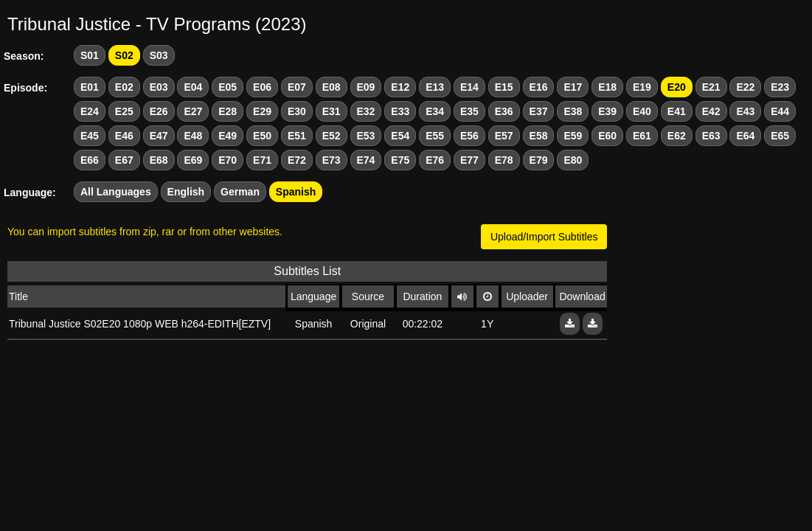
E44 (780, 111)
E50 (262, 136)
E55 (435, 136)
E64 (745, 136)
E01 (90, 87)
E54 (400, 136)
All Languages (116, 192)
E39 (607, 111)
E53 (366, 136)
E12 (400, 87)
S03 (159, 55)
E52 (332, 136)
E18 (607, 87)
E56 (469, 136)
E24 (90, 111)
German (240, 192)
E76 (435, 160)
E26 (159, 111)
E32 (366, 111)
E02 (124, 87)
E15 (504, 87)
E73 (332, 160)
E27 (193, 111)
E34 (435, 111)
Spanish (296, 192)
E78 (504, 160)
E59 (573, 136)
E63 (711, 136)
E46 (124, 136)
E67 (124, 160)
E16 (539, 87)
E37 (539, 111)
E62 (677, 136)
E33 (400, 111)
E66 (90, 160)
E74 (366, 160)
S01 (90, 55)
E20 (677, 87)
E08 (332, 87)
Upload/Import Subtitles (544, 237)
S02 (124, 55)
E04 (193, 87)
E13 (435, 87)
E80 (573, 160)
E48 (193, 136)
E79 (539, 160)
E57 (504, 136)
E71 (262, 160)
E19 (642, 87)
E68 (159, 160)
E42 (711, 111)
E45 (90, 136)
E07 (297, 87)
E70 (228, 160)
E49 (228, 136)
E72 (297, 160)
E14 (469, 87)
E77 (469, 160)
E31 (332, 111)
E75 (400, 160)
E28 (228, 111)
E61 (642, 136)
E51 (297, 136)
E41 (677, 111)
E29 (262, 111)
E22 (745, 87)
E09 (366, 87)
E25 (124, 111)
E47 (159, 136)
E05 (228, 87)
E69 (193, 160)
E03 (159, 87)
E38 (573, 111)
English (186, 192)
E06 (262, 87)
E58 (539, 136)
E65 (780, 136)
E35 (469, 111)
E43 (745, 111)
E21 (711, 87)
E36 (504, 111)
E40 (642, 111)
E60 (607, 136)
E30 (297, 111)
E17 (573, 87)
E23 (780, 87)
